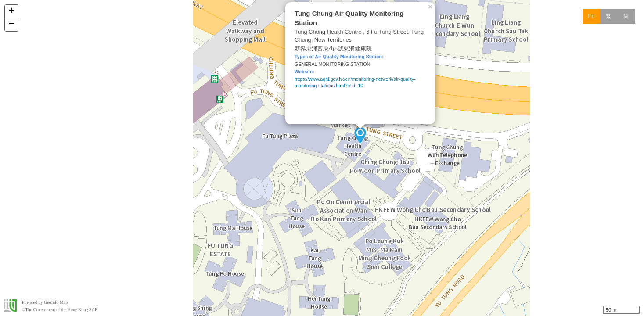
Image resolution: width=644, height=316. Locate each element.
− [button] (12, 25)
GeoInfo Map (56, 302)
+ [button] (12, 11)
